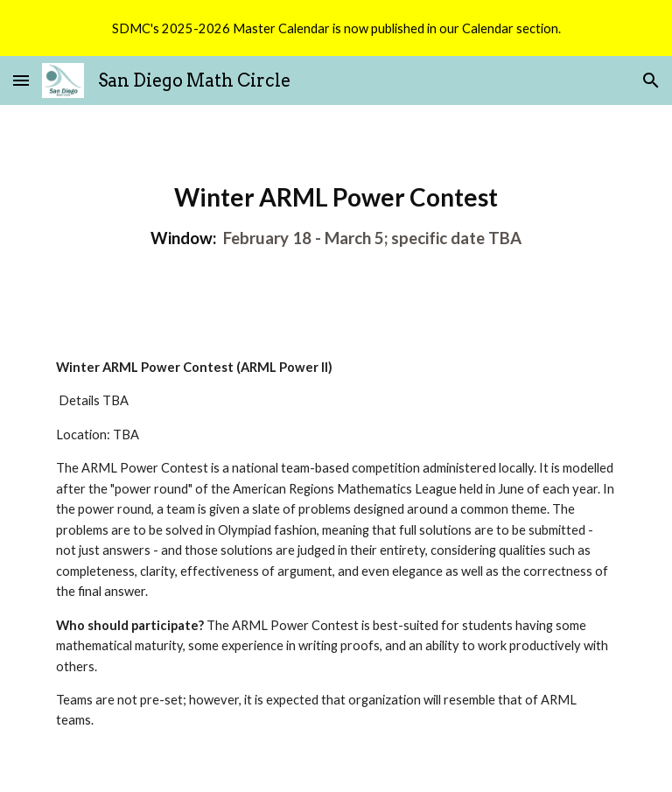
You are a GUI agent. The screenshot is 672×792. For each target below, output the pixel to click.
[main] (336, 217)
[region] (336, 28)
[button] (21, 80)
